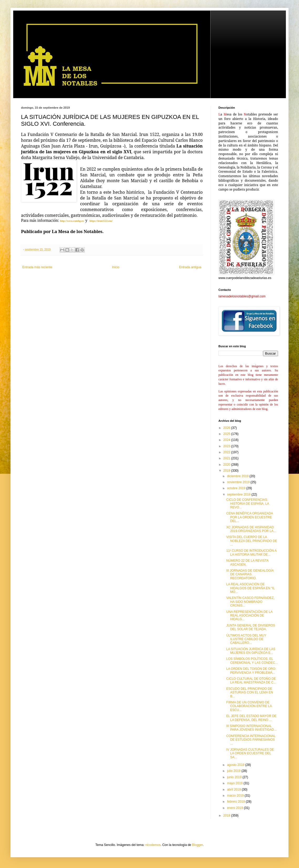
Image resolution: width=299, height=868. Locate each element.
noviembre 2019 (239, 482)
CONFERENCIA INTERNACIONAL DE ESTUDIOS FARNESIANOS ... (251, 740)
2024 (227, 440)
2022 (227, 452)
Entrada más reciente (37, 267)
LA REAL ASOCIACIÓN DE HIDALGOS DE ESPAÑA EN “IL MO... (250, 588)
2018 (227, 816)
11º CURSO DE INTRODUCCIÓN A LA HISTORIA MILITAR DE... (251, 553)
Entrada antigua (190, 267)
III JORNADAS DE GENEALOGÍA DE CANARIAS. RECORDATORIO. (250, 574)
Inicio (116, 267)
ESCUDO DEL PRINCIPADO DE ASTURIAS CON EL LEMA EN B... (250, 693)
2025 (227, 434)
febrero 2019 (236, 802)
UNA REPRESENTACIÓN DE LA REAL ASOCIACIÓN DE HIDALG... (249, 616)
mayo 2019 (235, 783)
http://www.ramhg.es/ (72, 221)
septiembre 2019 (239, 495)
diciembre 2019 (238, 476)
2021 (227, 458)
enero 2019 (235, 808)
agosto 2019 (236, 765)
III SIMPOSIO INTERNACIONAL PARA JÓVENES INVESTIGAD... (251, 728)
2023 (227, 446)
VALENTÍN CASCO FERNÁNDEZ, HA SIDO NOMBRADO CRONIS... (250, 602)
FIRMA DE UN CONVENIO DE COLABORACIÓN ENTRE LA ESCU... (249, 706)
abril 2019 (234, 790)
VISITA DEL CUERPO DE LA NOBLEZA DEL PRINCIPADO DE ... (252, 541)
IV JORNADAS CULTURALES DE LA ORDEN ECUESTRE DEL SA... (250, 753)
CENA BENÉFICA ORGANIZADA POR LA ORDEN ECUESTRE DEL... (250, 517)
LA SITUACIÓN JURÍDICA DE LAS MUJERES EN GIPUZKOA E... (251, 651)
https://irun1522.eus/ (101, 221)
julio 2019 (234, 771)
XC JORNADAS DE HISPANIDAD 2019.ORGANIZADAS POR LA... (251, 529)
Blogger (198, 845)
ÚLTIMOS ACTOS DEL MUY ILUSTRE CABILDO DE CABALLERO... (246, 639)
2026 (227, 428)
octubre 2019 (237, 488)
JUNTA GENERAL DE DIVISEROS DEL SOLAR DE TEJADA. (251, 627)
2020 (227, 465)
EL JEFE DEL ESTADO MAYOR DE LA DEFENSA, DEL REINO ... (251, 718)
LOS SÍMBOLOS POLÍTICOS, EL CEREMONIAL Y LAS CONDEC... (252, 661)
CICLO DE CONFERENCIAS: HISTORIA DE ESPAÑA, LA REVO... (248, 504)
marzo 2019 (236, 796)
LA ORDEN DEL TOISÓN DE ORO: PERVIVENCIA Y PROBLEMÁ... (251, 671)
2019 (227, 471)
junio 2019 (235, 777)
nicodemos (153, 845)
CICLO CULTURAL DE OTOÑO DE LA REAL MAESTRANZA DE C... (251, 681)
